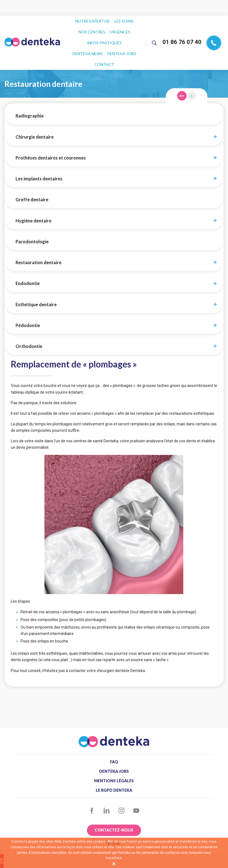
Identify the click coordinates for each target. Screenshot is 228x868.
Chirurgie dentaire (35, 114)
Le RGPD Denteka (114, 768)
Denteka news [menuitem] (123, 35)
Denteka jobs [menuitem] (93, 44)
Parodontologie (32, 219)
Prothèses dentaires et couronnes (51, 135)
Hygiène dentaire (33, 198)
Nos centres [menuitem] (92, 28)
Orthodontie (29, 324)
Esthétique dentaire (36, 282)
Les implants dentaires (39, 156)
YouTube (136, 788)
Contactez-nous (114, 807)
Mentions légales (114, 758)
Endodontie (28, 261)
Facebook (92, 788)
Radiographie (30, 93)
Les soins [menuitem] (123, 20)
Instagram (121, 788)
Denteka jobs (114, 749)
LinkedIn (107, 788)
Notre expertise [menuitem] (93, 20)
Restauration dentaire (38, 240)
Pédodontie (28, 303)
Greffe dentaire (32, 177)
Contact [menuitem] (120, 44)
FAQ (114, 739)
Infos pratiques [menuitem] (88, 35)
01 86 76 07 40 (182, 31)
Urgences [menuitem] (119, 28)
